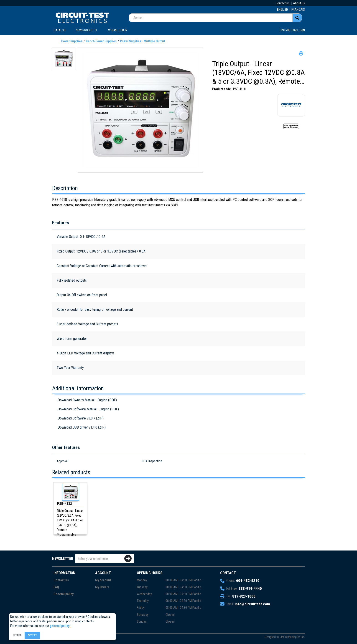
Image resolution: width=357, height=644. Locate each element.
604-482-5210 (248, 581)
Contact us (283, 3)
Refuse (17, 635)
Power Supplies (72, 41)
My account (103, 580)
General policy (64, 594)
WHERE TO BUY (118, 30)
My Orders (102, 587)
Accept (32, 635)
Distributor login (292, 30)
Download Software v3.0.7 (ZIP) (81, 418)
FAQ (56, 587)
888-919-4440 (250, 588)
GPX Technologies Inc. (292, 637)
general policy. (60, 626)
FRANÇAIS (298, 10)
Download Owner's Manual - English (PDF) (87, 400)
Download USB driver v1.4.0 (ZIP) (82, 427)
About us (299, 3)
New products (86, 30)
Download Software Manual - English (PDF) (88, 409)
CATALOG (60, 30)
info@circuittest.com (252, 604)
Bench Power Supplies (101, 41)
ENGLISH (283, 10)
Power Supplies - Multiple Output (142, 41)
